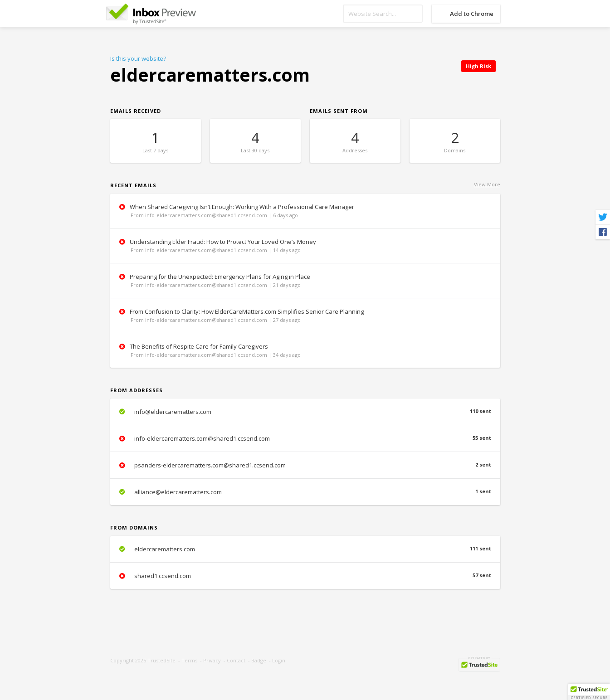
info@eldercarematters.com (305, 412)
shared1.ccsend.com (305, 576)
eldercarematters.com (305, 549)
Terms (189, 660)
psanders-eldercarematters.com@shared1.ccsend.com (305, 465)
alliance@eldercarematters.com (305, 492)
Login (279, 660)
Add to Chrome (472, 14)
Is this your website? (138, 58)
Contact (236, 660)
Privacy (212, 660)
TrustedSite (161, 660)
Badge (259, 660)
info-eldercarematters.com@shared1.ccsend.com (305, 438)
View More (487, 184)
